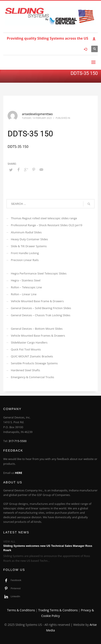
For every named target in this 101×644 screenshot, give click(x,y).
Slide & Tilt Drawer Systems (29, 246)
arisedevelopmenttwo (37, 114)
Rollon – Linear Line (24, 294)
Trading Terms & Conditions (58, 610)
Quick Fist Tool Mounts (26, 349)
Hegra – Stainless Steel (26, 280)
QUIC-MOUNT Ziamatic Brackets (32, 356)
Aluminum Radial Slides (26, 232)
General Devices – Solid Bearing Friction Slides (41, 308)
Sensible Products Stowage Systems (34, 363)
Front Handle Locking (25, 253)
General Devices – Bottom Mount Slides (37, 329)
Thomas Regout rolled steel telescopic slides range (44, 218)
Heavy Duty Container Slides (29, 239)
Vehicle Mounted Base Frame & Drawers (37, 301)
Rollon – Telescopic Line (26, 287)
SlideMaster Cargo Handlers (29, 342)
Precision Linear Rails (25, 260)
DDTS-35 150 (18, 147)
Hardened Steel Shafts (26, 370)
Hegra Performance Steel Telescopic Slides (39, 273)
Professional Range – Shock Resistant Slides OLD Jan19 (47, 225)
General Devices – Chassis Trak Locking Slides (41, 315)
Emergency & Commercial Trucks (32, 377)
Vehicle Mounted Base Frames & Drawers (38, 336)
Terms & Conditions (21, 610)
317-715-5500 (18, 441)
